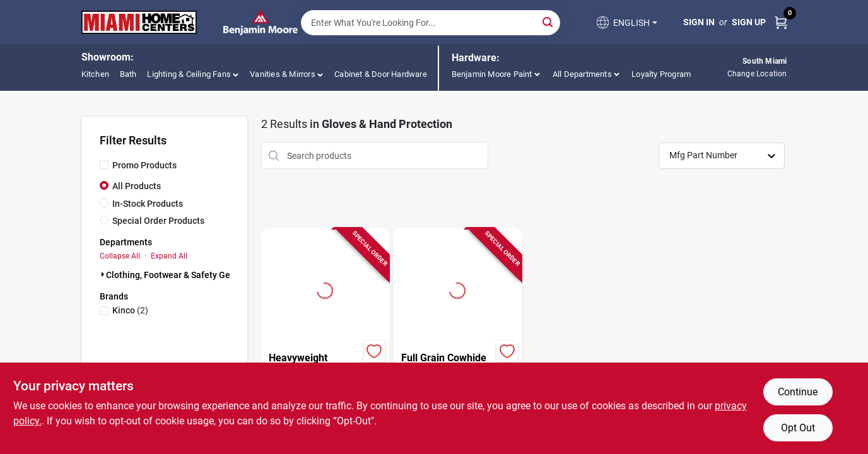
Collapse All (120, 256)
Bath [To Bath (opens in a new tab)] (128, 74)
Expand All (169, 256)
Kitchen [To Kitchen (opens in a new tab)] (95, 74)
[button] (626, 22)
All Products (137, 186)
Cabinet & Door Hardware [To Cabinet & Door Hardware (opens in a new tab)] (381, 74)
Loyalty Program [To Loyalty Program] (661, 74)
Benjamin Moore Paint (492, 74)
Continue (798, 392)
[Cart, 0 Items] (781, 22)
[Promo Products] (104, 165)
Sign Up (749, 22)
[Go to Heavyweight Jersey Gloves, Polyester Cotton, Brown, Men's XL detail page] (325, 289)
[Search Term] (431, 23)
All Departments (582, 74)
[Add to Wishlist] (374, 351)
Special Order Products (158, 221)
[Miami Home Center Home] (139, 23)
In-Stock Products (148, 204)
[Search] (548, 22)
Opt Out (798, 428)
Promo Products (144, 165)
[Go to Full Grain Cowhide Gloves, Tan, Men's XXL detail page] (457, 289)
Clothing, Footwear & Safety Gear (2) (179, 275)
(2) (130, 310)
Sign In (699, 22)
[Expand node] (103, 274)
